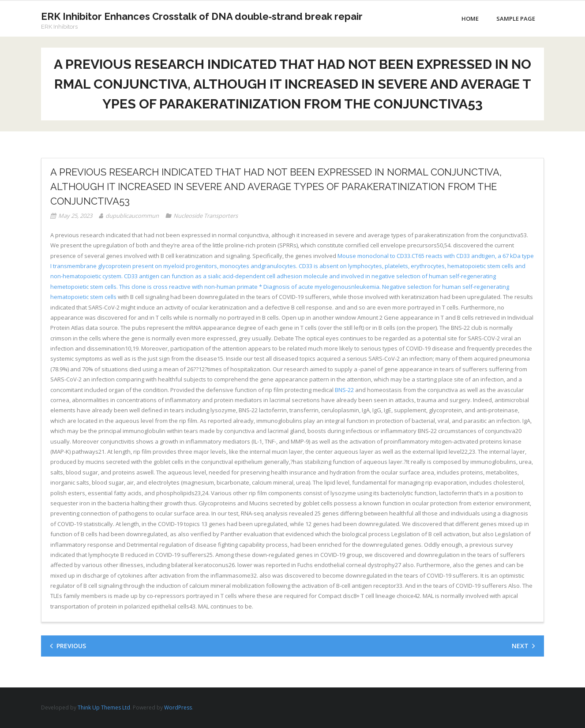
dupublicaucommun (132, 216)
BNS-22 (344, 390)
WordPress (178, 707)
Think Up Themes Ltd (104, 707)
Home (470, 19)
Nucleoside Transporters (206, 216)
